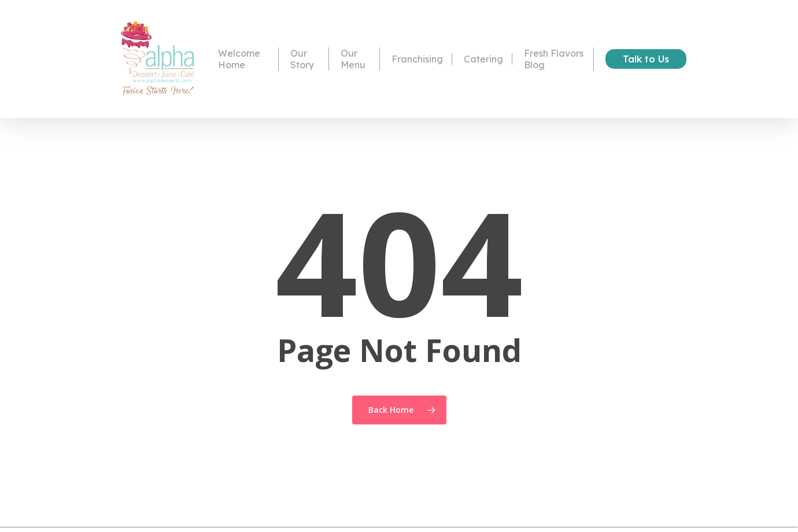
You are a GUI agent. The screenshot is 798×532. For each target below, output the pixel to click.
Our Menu (353, 60)
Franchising (417, 60)
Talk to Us (646, 60)
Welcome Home (239, 60)
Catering (483, 60)
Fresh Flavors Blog (554, 60)
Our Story (303, 60)
